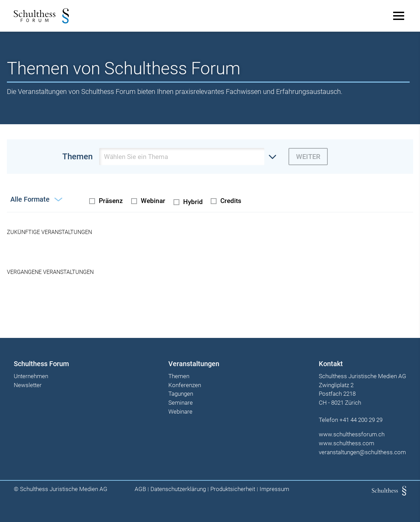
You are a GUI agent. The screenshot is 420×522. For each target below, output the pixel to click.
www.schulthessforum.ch (352, 434)
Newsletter (28, 385)
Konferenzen (185, 385)
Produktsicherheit (233, 489)
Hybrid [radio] (193, 202)
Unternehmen (31, 376)
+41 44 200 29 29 (361, 420)
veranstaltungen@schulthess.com (362, 452)
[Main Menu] (399, 16)
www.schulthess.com (346, 443)
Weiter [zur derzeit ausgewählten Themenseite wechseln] (308, 157)
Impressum (274, 489)
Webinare (180, 412)
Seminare (181, 403)
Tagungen (181, 394)
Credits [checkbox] (231, 201)
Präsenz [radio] (111, 201)
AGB (140, 489)
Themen (179, 376)
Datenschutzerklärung (178, 489)
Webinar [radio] (153, 201)
